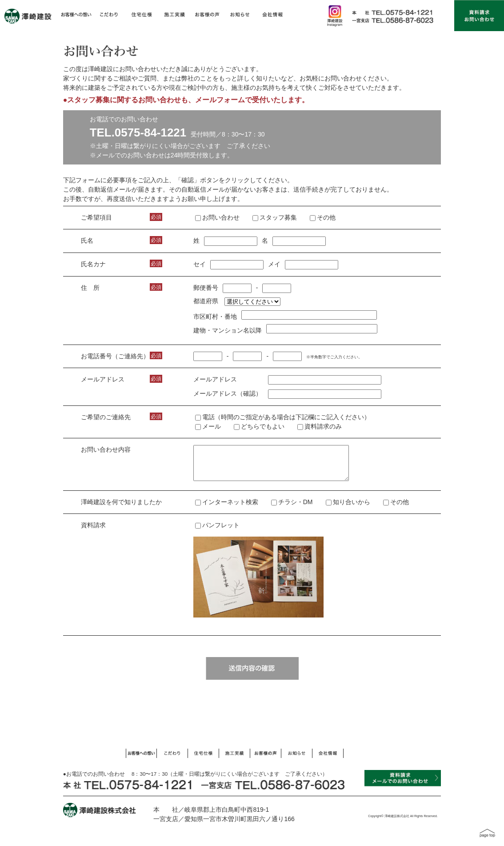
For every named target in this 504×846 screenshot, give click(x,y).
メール (208, 426)
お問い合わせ (221, 217)
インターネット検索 (230, 509)
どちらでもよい (259, 426)
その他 (326, 217)
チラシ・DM (296, 509)
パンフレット (217, 532)
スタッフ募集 (278, 217)
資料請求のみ (320, 426)
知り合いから (352, 509)
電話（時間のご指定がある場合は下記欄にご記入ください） (283, 417)
